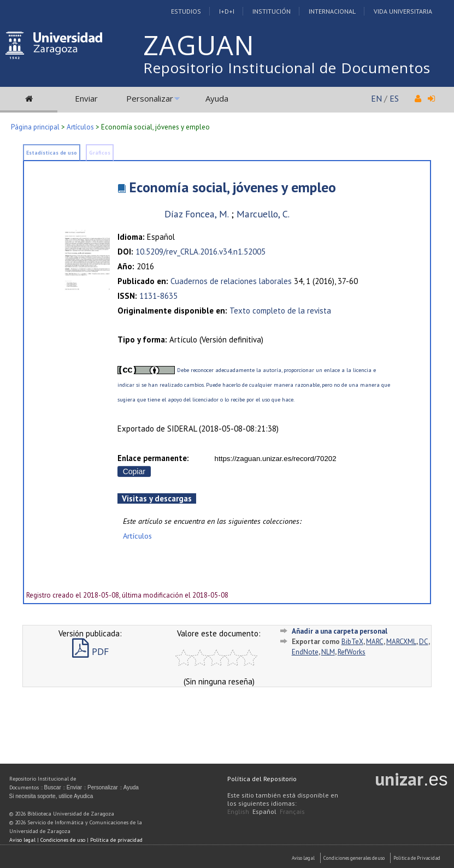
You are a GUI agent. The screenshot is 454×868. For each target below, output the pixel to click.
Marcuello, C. (263, 214)
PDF (90, 651)
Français (292, 811)
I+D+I (227, 11)
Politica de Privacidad (417, 858)
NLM (328, 652)
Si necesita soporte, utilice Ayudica (51, 796)
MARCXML (401, 642)
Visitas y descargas (157, 498)
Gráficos (100, 153)
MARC (375, 642)
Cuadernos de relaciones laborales (231, 281)
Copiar (134, 471)
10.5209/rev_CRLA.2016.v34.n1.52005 (201, 252)
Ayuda (217, 98)
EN (376, 98)
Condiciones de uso (63, 840)
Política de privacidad (116, 840)
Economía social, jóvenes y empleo (232, 187)
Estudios (186, 11)
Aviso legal (22, 840)
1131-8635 (158, 296)
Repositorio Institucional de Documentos (287, 68)
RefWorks (352, 652)
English (238, 811)
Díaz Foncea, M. (196, 214)
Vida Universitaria (403, 11)
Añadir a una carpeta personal (340, 631)
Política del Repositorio (262, 779)
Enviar (86, 98)
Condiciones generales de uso (354, 858)
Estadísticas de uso (52, 153)
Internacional (332, 11)
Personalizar (150, 98)
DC (424, 642)
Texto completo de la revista (280, 311)
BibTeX (352, 642)
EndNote (305, 652)
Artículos (80, 127)
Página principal (35, 127)
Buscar (53, 787)
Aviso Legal (303, 858)
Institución (272, 11)
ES (394, 98)
